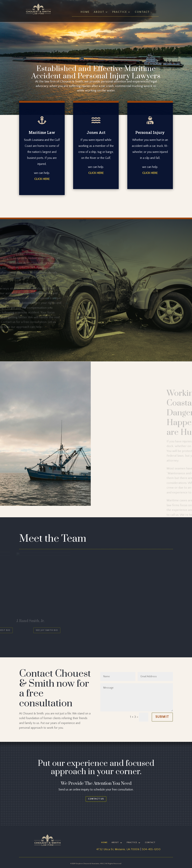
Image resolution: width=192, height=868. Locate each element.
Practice (120, 12)
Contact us (96, 799)
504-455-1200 (151, 849)
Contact (142, 12)
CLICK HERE (42, 179)
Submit (162, 717)
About (99, 12)
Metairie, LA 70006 (127, 849)
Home (85, 12)
